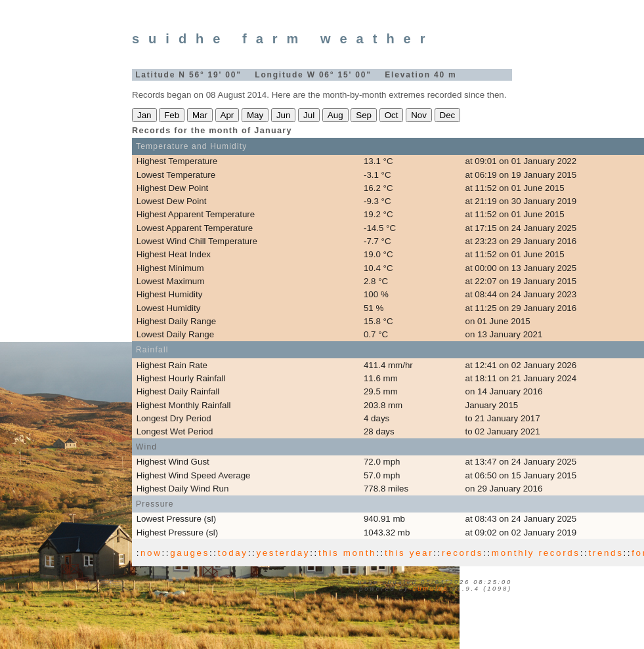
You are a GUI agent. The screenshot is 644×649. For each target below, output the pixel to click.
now (151, 553)
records (462, 553)
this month (347, 553)
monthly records (536, 553)
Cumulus (431, 589)
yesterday (283, 553)
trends (606, 553)
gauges (190, 553)
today (233, 553)
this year (409, 553)
